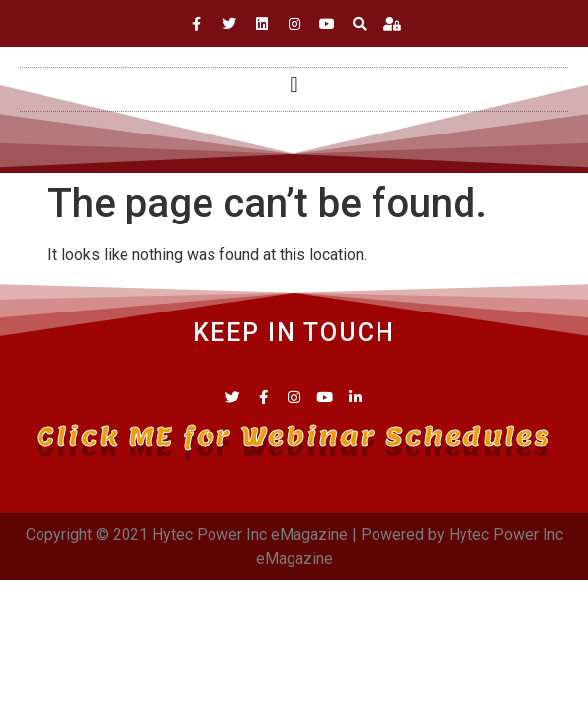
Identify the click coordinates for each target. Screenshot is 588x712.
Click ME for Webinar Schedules (294, 436)
